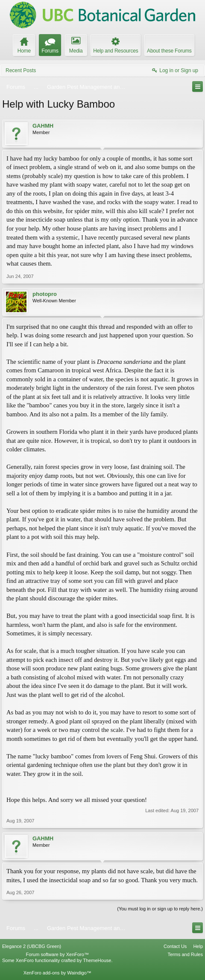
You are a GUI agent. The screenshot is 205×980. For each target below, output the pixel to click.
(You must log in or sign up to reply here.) (160, 909)
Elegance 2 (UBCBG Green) (32, 946)
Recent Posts (21, 70)
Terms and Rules (185, 954)
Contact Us (175, 946)
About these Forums (169, 51)
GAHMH (43, 126)
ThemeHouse (97, 960)
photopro (45, 294)
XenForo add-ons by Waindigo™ (57, 973)
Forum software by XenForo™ (57, 954)
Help (198, 946)
